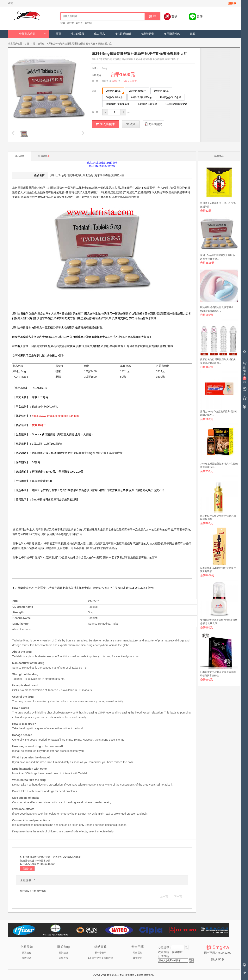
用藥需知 (138, 952)
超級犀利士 (30, 187)
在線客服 (64, 958)
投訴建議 (64, 952)
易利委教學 (101, 952)
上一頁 (164, 896)
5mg (63, 23)
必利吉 (79, 23)
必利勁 (88, 23)
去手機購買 (155, 124)
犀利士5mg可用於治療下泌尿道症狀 (101, 453)
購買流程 (27, 952)
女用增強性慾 (172, 34)
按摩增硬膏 (147, 34)
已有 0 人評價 (130, 81)
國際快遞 (27, 958)
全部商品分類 (33, 34)
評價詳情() (44, 156)
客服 (200, 17)
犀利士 (70, 23)
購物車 (232, 3)
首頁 (58, 34)
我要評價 (27, 868)
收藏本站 (177, 952)
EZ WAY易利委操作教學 (101, 958)
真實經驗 (138, 958)
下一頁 (178, 896)
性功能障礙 (77, 34)
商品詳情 (20, 156)
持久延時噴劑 (123, 34)
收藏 (10, 3)
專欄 (192, 34)
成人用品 (99, 34)
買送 (174, 17)
